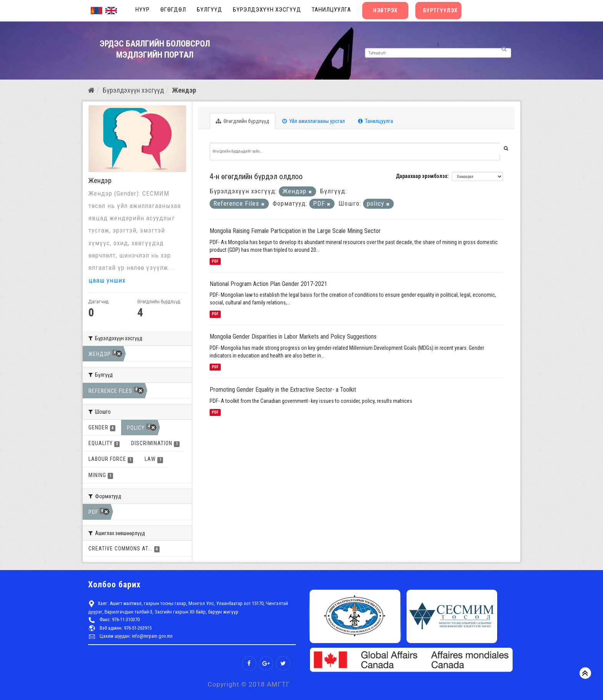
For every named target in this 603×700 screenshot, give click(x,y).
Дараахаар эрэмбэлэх (421, 176)
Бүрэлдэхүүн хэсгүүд (267, 10)
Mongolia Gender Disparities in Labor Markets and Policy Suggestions (293, 337)
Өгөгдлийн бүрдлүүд (242, 121)
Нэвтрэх (385, 10)
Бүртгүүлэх (440, 10)
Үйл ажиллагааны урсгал (314, 121)
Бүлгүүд (210, 10)
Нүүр (142, 10)
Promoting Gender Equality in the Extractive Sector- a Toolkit (283, 390)
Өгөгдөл (173, 10)
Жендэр (184, 90)
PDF (215, 261)
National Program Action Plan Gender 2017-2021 (268, 284)
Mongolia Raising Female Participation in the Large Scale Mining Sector (295, 231)
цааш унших (107, 280)
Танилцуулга (331, 10)
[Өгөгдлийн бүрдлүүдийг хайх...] (355, 151)
